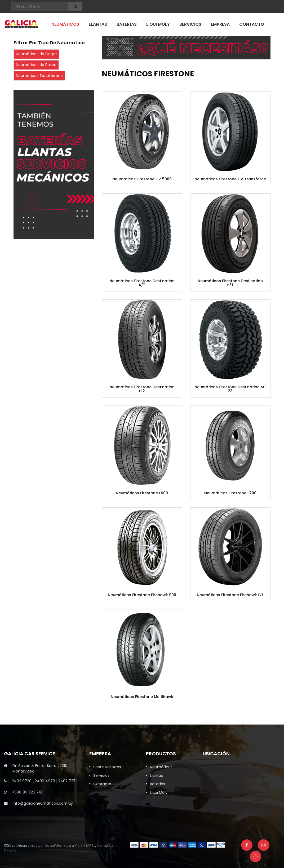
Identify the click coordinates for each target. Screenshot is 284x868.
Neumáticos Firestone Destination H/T (230, 283)
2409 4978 (45, 781)
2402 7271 (67, 781)
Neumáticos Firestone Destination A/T (142, 283)
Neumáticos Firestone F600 (142, 493)
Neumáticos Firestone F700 (230, 493)
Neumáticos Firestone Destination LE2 (142, 389)
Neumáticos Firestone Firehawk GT (230, 595)
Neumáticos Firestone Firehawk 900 (142, 595)
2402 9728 (22, 781)
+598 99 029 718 (27, 792)
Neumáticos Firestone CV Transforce (230, 179)
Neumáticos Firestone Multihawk (142, 697)
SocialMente (55, 845)
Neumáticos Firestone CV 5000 (142, 179)
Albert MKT (84, 845)
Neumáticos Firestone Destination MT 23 (230, 389)
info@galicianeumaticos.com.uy (43, 803)
